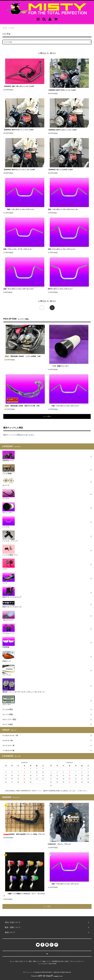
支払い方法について (21, 961)
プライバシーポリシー (76, 961)
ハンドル (12, 28)
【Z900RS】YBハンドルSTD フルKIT (60, 170)
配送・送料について (35, 961)
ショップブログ (42, 964)
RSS (50, 964)
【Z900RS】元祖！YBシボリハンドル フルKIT (19, 86)
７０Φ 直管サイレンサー (58, 366)
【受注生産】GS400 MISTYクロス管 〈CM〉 (22, 406)
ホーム (5, 28)
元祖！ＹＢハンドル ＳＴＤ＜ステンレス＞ (18, 249)
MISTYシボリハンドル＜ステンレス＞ (60, 289)
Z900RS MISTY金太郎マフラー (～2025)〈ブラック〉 (25, 834)
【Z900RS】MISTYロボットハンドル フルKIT (18, 130)
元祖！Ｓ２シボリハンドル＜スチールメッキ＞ (19, 289)
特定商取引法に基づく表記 (60, 961)
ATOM (54, 964)
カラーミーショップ (29, 972)
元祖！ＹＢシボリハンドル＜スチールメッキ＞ (63, 209)
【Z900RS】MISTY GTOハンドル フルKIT (62, 90)
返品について (47, 961)
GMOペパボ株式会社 (54, 972)
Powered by (47, 976)
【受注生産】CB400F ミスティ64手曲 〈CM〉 (23, 356)
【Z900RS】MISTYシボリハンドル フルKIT (62, 130)
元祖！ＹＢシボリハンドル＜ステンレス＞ (19, 209)
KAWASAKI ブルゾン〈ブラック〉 (60, 844)
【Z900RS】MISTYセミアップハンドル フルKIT (19, 170)
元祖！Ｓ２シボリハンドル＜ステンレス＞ (62, 249)
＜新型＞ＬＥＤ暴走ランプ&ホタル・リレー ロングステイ (24, 895)
